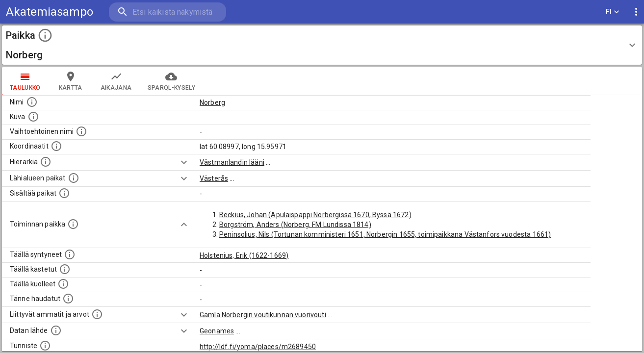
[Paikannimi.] (32, 102)
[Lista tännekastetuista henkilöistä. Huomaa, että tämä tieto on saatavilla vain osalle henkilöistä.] (68, 299)
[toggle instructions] (45, 35)
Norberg (212, 102)
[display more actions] (636, 12)
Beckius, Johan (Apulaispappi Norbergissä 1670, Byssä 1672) (315, 215)
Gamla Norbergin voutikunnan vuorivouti (263, 315)
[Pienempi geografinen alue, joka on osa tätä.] (64, 193)
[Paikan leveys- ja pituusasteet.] (56, 146)
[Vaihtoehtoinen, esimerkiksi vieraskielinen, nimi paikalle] (81, 131)
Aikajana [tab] (116, 81)
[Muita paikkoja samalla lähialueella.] (74, 178)
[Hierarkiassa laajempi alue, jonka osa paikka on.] (46, 162)
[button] (322, 45)
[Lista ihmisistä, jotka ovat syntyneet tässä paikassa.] (70, 254)
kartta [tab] (71, 81)
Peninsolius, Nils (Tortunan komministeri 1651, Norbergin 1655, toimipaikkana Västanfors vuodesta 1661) (385, 234)
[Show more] (184, 162)
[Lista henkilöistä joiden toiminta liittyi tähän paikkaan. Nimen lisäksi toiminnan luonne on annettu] (73, 224)
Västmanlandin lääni (232, 162)
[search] (167, 12)
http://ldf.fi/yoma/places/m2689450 (258, 347)
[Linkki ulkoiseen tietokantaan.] (56, 330)
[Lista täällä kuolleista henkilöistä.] (63, 284)
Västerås (214, 178)
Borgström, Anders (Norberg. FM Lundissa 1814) (295, 225)
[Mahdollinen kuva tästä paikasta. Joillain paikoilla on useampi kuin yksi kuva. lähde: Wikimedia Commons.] (33, 117)
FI (613, 12)
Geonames (217, 331)
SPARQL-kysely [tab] (171, 81)
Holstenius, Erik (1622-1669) (244, 255)
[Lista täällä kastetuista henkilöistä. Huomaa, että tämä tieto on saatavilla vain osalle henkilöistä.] (65, 269)
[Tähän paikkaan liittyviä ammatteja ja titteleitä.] (97, 314)
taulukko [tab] (25, 81)
